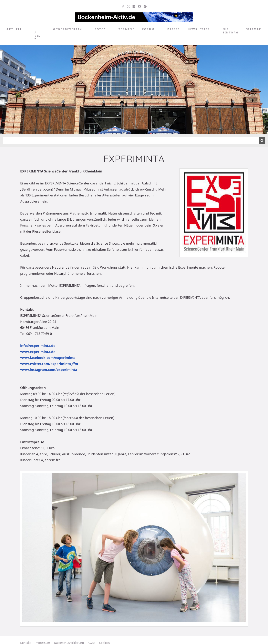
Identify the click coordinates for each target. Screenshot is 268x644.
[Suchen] (131, 141)
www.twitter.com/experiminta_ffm (49, 364)
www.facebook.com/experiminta (48, 358)
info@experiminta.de (38, 346)
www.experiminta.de (38, 352)
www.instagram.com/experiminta (49, 370)
